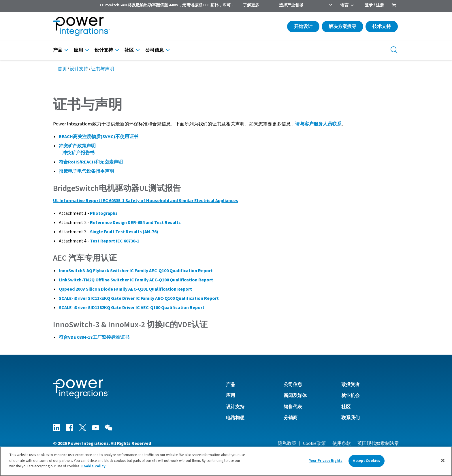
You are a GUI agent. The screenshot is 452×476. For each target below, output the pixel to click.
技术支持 (382, 27)
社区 (129, 50)
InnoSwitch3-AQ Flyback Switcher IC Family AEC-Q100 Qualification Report (136, 271)
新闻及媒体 (295, 396)
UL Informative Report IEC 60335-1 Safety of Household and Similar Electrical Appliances (146, 201)
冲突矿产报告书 (78, 153)
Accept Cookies (366, 461)
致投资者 (351, 385)
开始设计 (303, 27)
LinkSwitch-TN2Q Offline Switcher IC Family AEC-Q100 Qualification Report (136, 280)
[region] (226, 461)
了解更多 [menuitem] (251, 5)
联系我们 (351, 418)
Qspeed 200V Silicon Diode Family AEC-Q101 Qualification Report (125, 289)
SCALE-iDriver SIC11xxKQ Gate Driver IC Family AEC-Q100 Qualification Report (139, 298)
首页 (62, 69)
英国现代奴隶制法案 (378, 443)
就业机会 (351, 396)
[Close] (443, 460)
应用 (78, 50)
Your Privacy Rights (326, 461)
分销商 (291, 418)
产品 (58, 50)
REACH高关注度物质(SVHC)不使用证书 (99, 137)
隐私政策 (287, 443)
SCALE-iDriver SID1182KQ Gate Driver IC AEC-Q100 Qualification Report (132, 308)
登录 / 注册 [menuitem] (374, 5)
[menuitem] (394, 6)
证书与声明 (103, 69)
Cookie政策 (314, 443)
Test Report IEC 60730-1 (115, 241)
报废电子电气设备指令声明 (86, 171)
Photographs (104, 213)
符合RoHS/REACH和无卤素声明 (91, 162)
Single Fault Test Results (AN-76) (124, 232)
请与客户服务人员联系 (318, 124)
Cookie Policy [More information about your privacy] (93, 466)
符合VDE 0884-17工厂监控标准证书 (94, 337)
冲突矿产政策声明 (77, 146)
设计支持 (104, 50)
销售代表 (293, 407)
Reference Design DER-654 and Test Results (135, 223)
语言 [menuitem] (344, 5)
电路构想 (235, 418)
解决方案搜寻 (342, 27)
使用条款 (342, 443)
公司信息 (155, 50)
